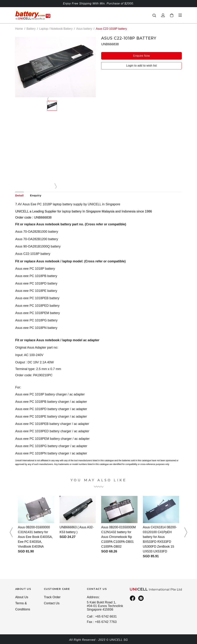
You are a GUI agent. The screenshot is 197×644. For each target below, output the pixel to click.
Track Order (52, 597)
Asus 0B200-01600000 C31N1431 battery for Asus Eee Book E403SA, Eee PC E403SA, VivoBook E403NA (36, 537)
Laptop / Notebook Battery (56, 29)
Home (19, 29)
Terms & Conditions (23, 607)
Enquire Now (141, 56)
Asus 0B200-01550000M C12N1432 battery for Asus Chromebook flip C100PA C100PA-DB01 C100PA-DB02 (119, 537)
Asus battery (84, 29)
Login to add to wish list (141, 66)
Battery (31, 29)
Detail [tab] (20, 195)
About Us (22, 597)
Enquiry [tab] (36, 195)
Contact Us (52, 604)
